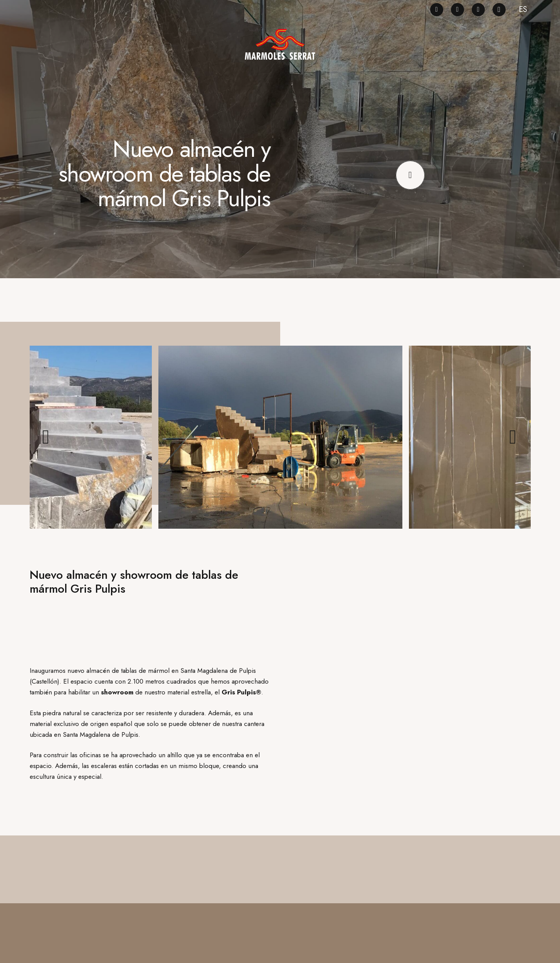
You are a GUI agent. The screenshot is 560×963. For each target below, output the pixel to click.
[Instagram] (499, 10)
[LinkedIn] (478, 10)
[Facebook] (437, 10)
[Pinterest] (457, 10)
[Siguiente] (513, 437)
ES (523, 9)
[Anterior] (47, 437)
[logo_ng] (280, 44)
